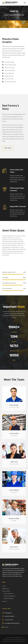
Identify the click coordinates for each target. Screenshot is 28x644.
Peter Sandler (14, 490)
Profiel (4, 586)
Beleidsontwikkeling (9, 599)
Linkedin (5, 627)
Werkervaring (5, 589)
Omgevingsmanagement (10, 596)
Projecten (5, 601)
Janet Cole (14, 462)
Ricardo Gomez (14, 519)
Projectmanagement (9, 594)
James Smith (14, 547)
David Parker (14, 405)
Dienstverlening (6, 591)
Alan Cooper (14, 434)
